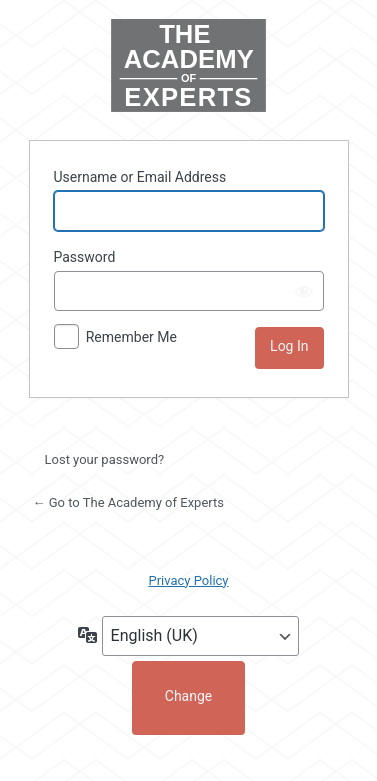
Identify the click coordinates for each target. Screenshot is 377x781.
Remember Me (131, 337)
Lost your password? (105, 459)
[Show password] (304, 291)
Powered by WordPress (189, 67)
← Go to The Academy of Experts (129, 502)
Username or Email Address (140, 177)
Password (85, 257)
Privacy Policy (188, 580)
